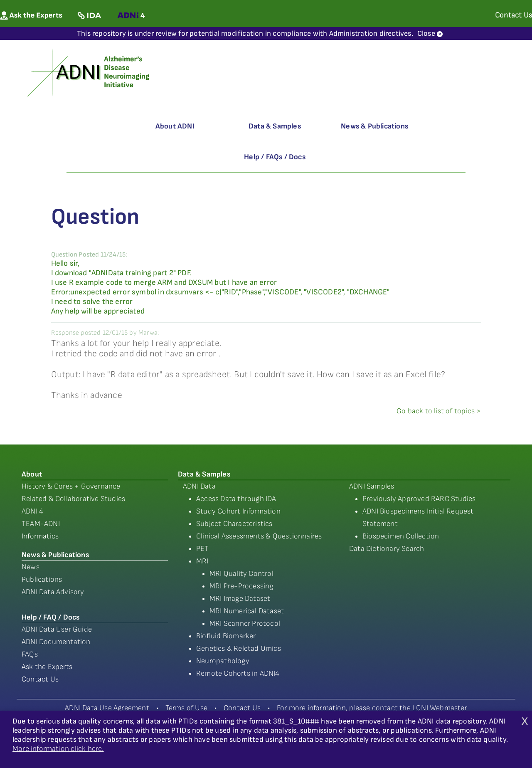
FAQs (30, 654)
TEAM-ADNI (41, 524)
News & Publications (374, 126)
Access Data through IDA (236, 499)
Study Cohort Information (238, 511)
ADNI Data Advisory (53, 592)
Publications (42, 579)
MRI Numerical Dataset (247, 611)
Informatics (40, 536)
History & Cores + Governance (71, 486)
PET (203, 549)
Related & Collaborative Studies (73, 499)
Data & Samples (275, 126)
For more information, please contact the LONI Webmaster (372, 708)
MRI (202, 561)
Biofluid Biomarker (226, 636)
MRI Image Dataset (240, 599)
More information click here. (58, 749)
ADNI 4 (32, 511)
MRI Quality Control (241, 574)
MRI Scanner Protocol (245, 624)
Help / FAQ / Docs (50, 617)
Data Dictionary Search (387, 549)
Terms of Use (186, 708)
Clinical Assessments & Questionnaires (259, 536)
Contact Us (40, 679)
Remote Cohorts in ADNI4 (238, 673)
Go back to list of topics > (439, 411)
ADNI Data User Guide (57, 629)
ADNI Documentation (56, 642)
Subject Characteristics (234, 524)
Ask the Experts (47, 667)
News (31, 567)
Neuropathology (223, 661)
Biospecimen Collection (401, 536)
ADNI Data (199, 486)
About (32, 474)
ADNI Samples (372, 486)
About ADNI (175, 126)
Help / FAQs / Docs (275, 157)
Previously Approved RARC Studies (419, 499)
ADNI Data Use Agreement (107, 708)
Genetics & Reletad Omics (239, 648)
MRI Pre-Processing (241, 586)
